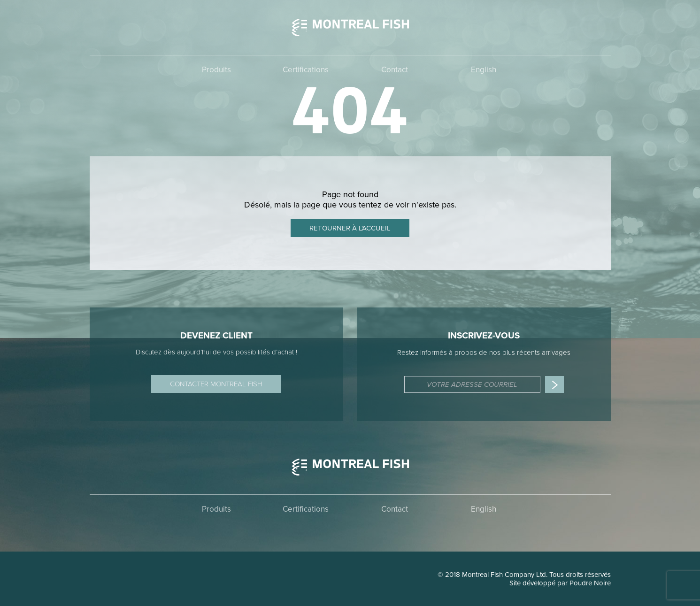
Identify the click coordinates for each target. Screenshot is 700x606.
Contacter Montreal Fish (216, 384)
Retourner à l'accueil (350, 228)
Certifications (306, 70)
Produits (216, 70)
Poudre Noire (590, 583)
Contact (395, 70)
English (484, 70)
